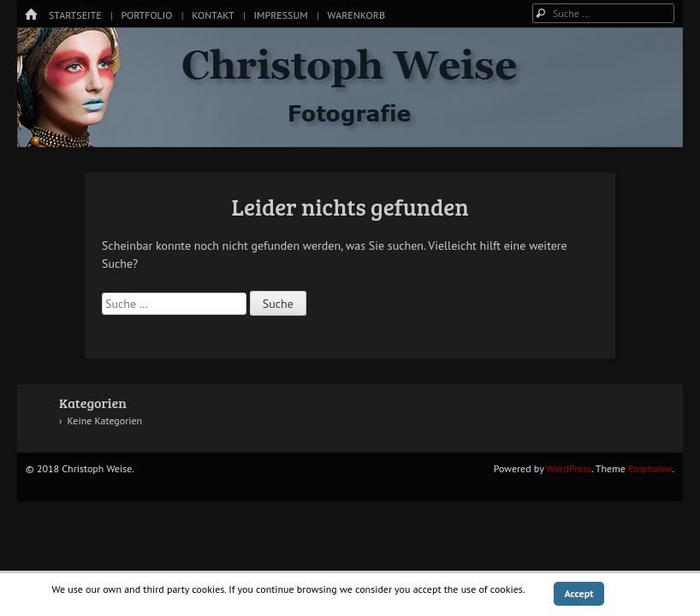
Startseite (75, 15)
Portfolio (146, 15)
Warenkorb (356, 15)
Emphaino (650, 468)
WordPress (569, 468)
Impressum (280, 15)
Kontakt (213, 15)
